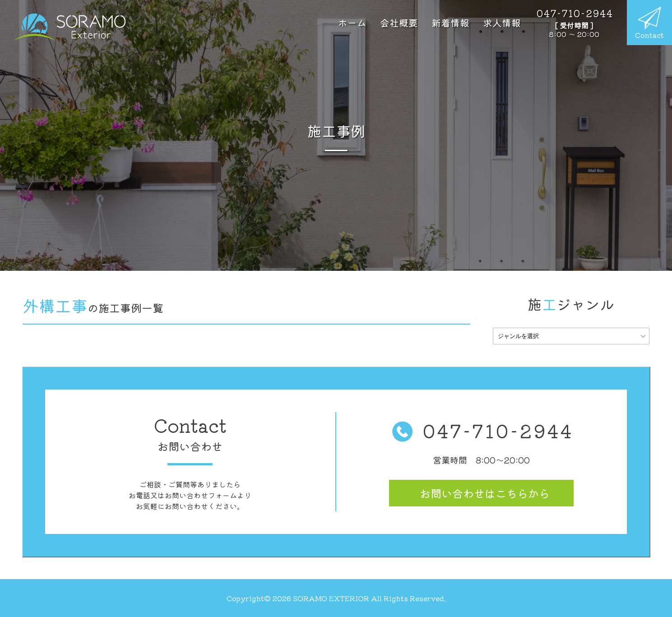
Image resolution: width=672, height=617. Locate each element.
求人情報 (502, 23)
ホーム (352, 23)
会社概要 (399, 23)
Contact (649, 23)
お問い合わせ (485, 493)
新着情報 (450, 23)
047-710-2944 (481, 431)
